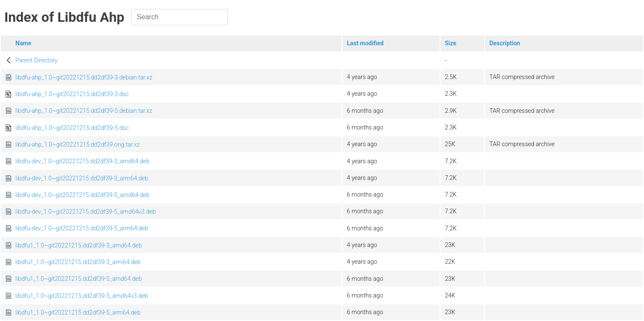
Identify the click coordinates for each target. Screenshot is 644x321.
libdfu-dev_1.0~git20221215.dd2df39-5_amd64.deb (83, 195)
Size (451, 43)
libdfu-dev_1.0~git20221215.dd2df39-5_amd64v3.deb (86, 212)
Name (23, 43)
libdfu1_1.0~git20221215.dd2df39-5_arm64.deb (78, 312)
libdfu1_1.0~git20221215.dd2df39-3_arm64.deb (78, 262)
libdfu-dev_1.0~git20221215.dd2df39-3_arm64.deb (82, 178)
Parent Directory (37, 60)
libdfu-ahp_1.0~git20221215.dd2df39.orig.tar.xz (78, 144)
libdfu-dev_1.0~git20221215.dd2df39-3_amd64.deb (83, 161)
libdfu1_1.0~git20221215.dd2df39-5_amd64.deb (79, 279)
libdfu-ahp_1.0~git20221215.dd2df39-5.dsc (72, 128)
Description (505, 43)
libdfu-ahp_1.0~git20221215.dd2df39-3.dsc (72, 94)
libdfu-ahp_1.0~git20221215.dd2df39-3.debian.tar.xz (84, 77)
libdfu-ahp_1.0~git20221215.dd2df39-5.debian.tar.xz (84, 111)
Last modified (365, 43)
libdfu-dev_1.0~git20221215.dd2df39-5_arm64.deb (82, 228)
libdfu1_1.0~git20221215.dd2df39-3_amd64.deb (79, 245)
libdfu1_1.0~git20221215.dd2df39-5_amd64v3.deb (82, 296)
